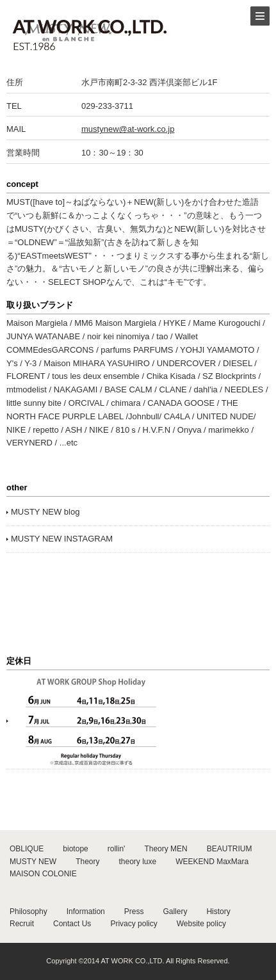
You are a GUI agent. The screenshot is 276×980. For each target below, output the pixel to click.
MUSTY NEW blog (45, 512)
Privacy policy (134, 924)
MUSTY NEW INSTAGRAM (62, 539)
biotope (75, 849)
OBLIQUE (27, 849)
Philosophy (28, 912)
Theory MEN (166, 849)
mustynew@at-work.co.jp (128, 129)
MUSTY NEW (33, 862)
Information (86, 912)
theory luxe (137, 862)
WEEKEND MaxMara (212, 862)
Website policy (201, 924)
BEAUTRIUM (230, 849)
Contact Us (72, 924)
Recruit (22, 924)
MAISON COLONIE (43, 874)
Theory (87, 862)
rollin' (117, 849)
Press (134, 912)
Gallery (175, 912)
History (218, 912)
